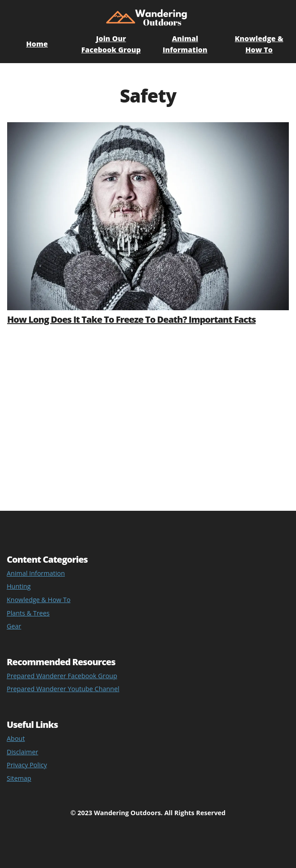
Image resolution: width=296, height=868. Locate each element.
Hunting (19, 586)
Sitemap (19, 778)
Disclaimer (22, 752)
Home (37, 44)
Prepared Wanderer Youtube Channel (63, 689)
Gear (14, 626)
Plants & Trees (28, 613)
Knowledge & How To (39, 600)
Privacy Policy (27, 765)
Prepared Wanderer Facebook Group (62, 676)
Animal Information (36, 573)
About (16, 738)
